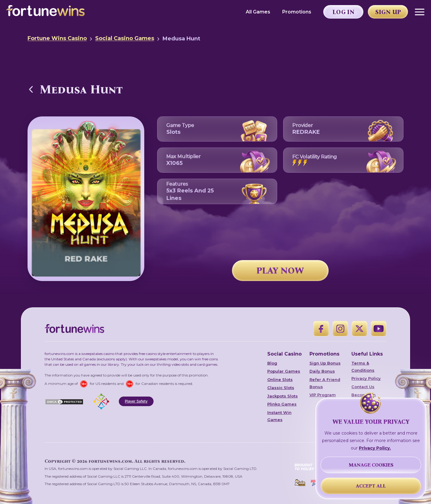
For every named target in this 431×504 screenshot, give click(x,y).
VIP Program (323, 395)
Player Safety (136, 401)
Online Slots (280, 379)
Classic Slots (281, 388)
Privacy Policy (366, 378)
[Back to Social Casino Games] (31, 89)
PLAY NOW (280, 271)
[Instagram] (340, 329)
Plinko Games (282, 404)
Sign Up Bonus (325, 363)
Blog (272, 363)
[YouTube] (379, 329)
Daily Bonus (322, 371)
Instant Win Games (279, 416)
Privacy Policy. (375, 448)
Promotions (297, 12)
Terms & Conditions (363, 367)
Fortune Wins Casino (57, 38)
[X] (359, 329)
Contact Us (363, 387)
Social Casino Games (125, 38)
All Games (258, 12)
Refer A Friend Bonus (325, 383)
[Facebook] (321, 329)
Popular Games (284, 371)
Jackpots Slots (283, 396)
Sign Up (388, 12)
